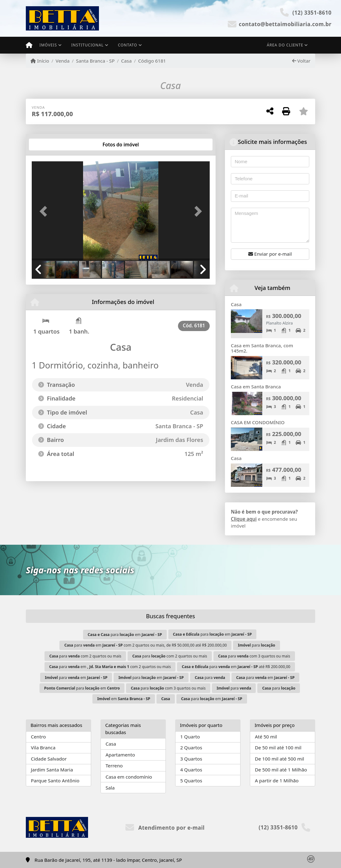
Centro (38, 737)
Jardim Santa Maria (52, 770)
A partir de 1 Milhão (277, 780)
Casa (126, 61)
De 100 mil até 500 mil (279, 759)
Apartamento (120, 755)
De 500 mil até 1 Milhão (281, 770)
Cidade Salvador (49, 759)
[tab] (52, 145)
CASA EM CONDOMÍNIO (258, 422)
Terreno (114, 766)
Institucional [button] (87, 45)
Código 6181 (152, 61)
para (256, 645)
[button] (45, 211)
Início (40, 61)
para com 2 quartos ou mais (85, 656)
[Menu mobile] (29, 45)
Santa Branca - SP (95, 61)
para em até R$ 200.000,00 (236, 667)
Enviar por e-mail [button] (270, 254)
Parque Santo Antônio (55, 780)
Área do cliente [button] (285, 45)
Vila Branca (43, 747)
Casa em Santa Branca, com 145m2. (262, 348)
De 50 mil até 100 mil (278, 747)
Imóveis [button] (48, 45)
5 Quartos (191, 780)
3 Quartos (191, 759)
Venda (63, 61)
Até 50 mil (266, 737)
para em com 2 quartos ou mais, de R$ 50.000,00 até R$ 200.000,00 (146, 645)
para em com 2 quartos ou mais (110, 667)
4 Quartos (191, 770)
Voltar (301, 61)
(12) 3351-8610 (312, 13)
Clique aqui (244, 519)
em (124, 699)
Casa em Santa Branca (256, 387)
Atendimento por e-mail (165, 828)
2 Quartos (191, 747)
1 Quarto (190, 737)
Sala (110, 788)
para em (125, 635)
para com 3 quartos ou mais (254, 656)
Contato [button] (128, 45)
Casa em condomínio (129, 777)
